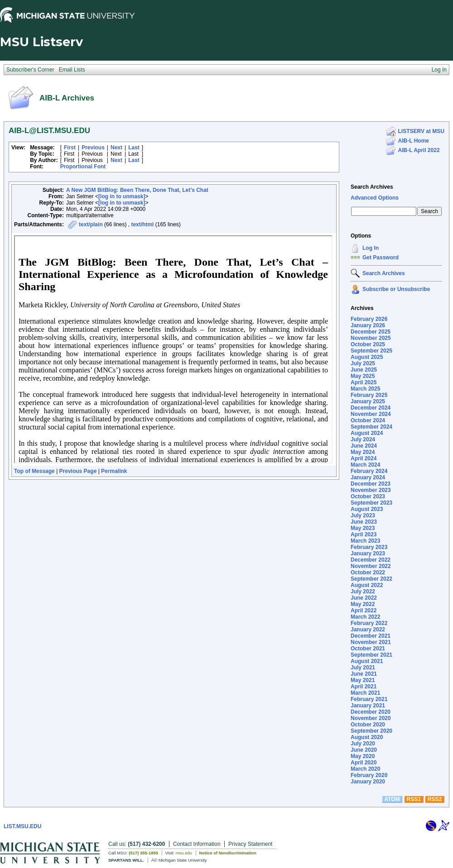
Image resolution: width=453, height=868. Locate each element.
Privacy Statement (250, 844)
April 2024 (364, 458)
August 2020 (367, 737)
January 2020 (368, 782)
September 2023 (371, 503)
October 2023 (368, 496)
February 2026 (369, 319)
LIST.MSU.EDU (22, 826)
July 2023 (363, 515)
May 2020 (363, 756)
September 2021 (371, 655)
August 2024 (367, 433)
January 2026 (368, 325)
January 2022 (368, 630)
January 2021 (368, 706)
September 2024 (371, 427)
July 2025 (363, 363)
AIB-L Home (414, 141)
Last (134, 148)
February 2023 (369, 547)
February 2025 (369, 395)
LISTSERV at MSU (421, 131)
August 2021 (367, 661)
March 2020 (365, 769)
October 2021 (368, 649)
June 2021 (364, 674)
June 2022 (364, 598)
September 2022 (371, 579)
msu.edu (184, 853)
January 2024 (368, 477)
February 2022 (369, 623)
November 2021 (371, 642)
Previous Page (78, 471)
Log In (371, 248)
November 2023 (371, 490)
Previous (93, 148)
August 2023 (367, 509)
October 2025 (368, 344)
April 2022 (364, 610)
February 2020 (369, 775)
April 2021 (364, 687)
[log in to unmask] (122, 196)
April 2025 (364, 382)
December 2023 (371, 484)
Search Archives (372, 187)
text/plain (91, 224)
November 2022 (371, 566)
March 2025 (365, 389)
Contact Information (197, 844)
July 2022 (363, 591)
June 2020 (364, 750)
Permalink (114, 471)
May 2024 (363, 452)
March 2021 (365, 693)
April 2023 (364, 534)
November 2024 (371, 414)
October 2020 (368, 725)
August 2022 (367, 585)
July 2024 (363, 439)
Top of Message (34, 471)
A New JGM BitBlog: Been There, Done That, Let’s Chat (137, 190)
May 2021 (363, 680)
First (70, 148)
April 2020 (364, 763)
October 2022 (368, 572)
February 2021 (369, 699)
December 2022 (371, 560)
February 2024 (369, 471)
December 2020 (371, 712)
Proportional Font (83, 167)
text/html (142, 224)
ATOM (392, 799)
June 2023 (364, 522)
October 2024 (368, 420)
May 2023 (363, 528)
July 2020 (363, 744)
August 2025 (367, 357)
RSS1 (414, 799)
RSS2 (435, 799)
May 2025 (363, 376)
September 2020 (371, 731)
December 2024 (371, 408)
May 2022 (363, 604)
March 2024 (365, 465)
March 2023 (365, 541)
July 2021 (363, 668)
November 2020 (371, 718)
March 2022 (365, 617)
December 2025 (371, 332)
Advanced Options (375, 198)
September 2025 (371, 351)
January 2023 (368, 553)
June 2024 (364, 446)
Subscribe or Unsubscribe (396, 289)
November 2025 (371, 338)
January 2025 (368, 401)
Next (116, 148)
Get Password (381, 258)
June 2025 (364, 370)
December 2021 (371, 636)
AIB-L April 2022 (419, 150)
